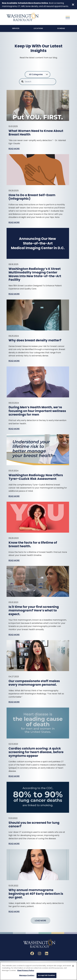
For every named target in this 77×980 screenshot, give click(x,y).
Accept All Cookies (46, 975)
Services (16, 28)
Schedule (61, 28)
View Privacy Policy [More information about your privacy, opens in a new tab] (26, 970)
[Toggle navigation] (68, 17)
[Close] (73, 966)
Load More (40, 921)
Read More (14, 149)
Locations (38, 28)
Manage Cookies (27, 975)
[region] (38, 971)
